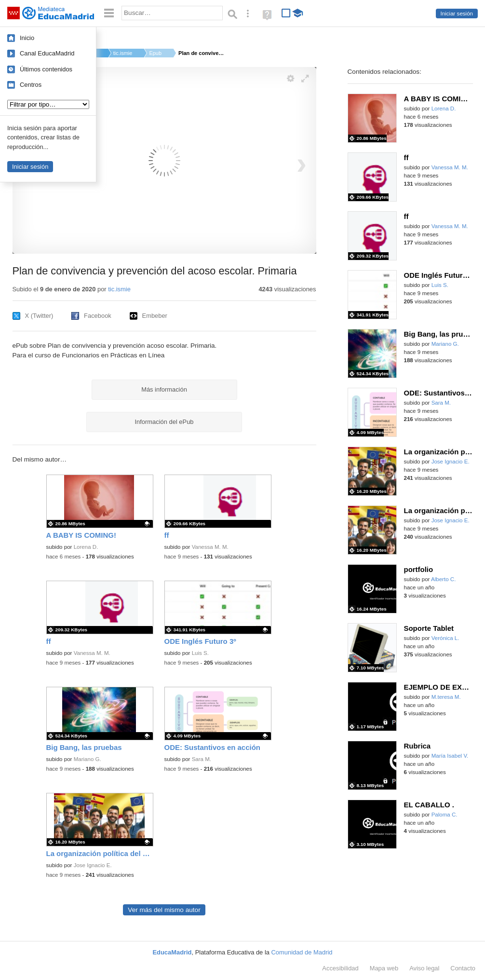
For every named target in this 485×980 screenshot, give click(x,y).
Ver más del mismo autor (164, 910)
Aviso (424, 968)
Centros (31, 85)
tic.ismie (123, 53)
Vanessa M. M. (210, 547)
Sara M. (202, 759)
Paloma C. (445, 815)
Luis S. (200, 653)
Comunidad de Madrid (302, 952)
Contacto (463, 968)
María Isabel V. (450, 756)
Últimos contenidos (46, 69)
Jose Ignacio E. (93, 865)
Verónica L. (445, 638)
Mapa (384, 968)
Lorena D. (86, 547)
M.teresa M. (446, 697)
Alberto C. (443, 579)
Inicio (27, 38)
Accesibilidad (340, 968)
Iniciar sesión (457, 14)
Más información (164, 389)
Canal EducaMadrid (47, 53)
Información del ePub (164, 422)
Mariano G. (88, 759)
